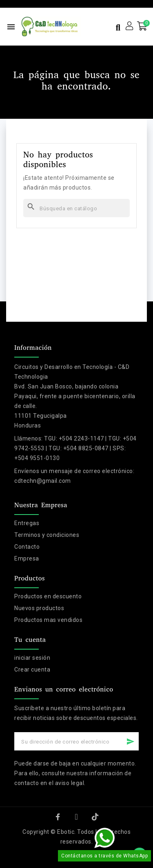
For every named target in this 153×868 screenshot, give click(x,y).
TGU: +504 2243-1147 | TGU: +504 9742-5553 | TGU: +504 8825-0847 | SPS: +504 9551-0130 (75, 448)
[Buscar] (76, 208)
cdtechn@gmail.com (43, 481)
